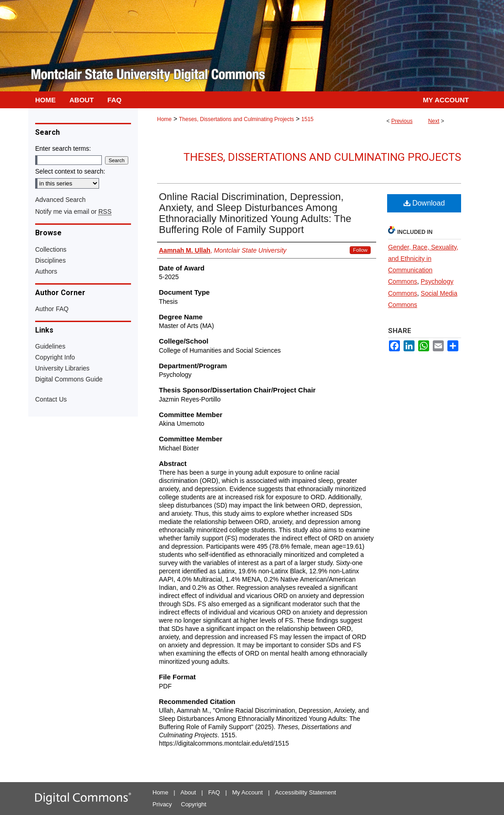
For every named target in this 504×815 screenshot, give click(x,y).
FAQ (214, 792)
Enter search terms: (63, 148)
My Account (248, 792)
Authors (46, 271)
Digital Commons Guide (69, 379)
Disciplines (50, 260)
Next (434, 121)
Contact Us (51, 399)
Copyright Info (55, 357)
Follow (360, 250)
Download (424, 203)
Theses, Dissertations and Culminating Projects (236, 119)
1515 (307, 119)
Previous (402, 121)
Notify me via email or (73, 212)
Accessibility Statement (305, 792)
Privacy (162, 804)
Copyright (194, 804)
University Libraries (62, 368)
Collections (51, 249)
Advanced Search (60, 200)
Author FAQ (52, 309)
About (188, 792)
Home (164, 119)
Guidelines (50, 346)
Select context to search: (70, 171)
